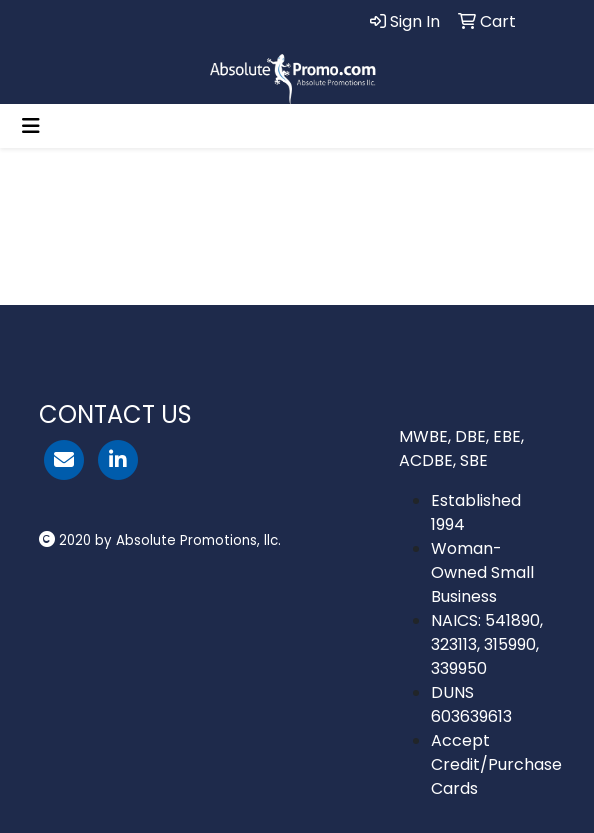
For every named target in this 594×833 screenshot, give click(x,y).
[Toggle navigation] (31, 126)
